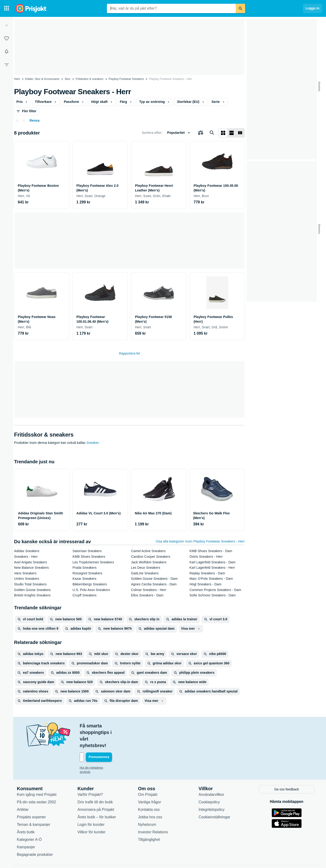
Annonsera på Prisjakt (96, 789)
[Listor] (7, 38)
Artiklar (23, 789)
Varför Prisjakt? (90, 774)
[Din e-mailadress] (110, 737)
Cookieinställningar (214, 797)
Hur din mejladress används (97, 748)
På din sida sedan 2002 (36, 782)
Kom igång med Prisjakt (37, 774)
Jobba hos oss (150, 797)
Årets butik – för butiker (97, 797)
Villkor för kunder (91, 812)
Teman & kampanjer (34, 804)
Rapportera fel (129, 353)
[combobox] (171, 8)
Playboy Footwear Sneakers (126, 79)
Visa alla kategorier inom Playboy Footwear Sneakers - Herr (200, 541)
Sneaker (93, 443)
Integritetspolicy (212, 789)
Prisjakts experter (31, 797)
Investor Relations (153, 812)
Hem (17, 79)
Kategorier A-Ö (29, 819)
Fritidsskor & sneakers (90, 79)
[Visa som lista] (232, 133)
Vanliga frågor (150, 782)
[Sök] (240, 8)
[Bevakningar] (7, 52)
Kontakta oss (149, 789)
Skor (68, 79)
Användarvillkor (211, 774)
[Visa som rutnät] (223, 133)
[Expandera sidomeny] (7, 25)
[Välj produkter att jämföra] (201, 133)
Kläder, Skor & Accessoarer (42, 79)
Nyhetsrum (147, 804)
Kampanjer (26, 827)
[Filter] (7, 65)
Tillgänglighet (149, 819)
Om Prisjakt (148, 774)
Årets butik (26, 812)
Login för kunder (91, 804)
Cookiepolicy (209, 782)
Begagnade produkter (35, 834)
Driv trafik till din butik (95, 782)
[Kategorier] (7, 8)
